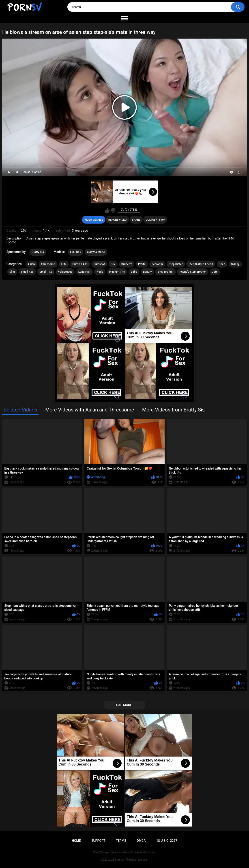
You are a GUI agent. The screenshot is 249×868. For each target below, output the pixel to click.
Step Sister (176, 264)
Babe (134, 272)
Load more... (125, 705)
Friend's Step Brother (193, 272)
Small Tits (46, 272)
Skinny (235, 264)
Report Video (117, 220)
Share (136, 220)
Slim (12, 272)
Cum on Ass (80, 264)
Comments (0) (155, 220)
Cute (215, 272)
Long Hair (85, 272)
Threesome (48, 264)
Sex (113, 264)
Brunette (127, 264)
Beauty (147, 272)
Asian (31, 264)
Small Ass (27, 272)
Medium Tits (117, 272)
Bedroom (157, 264)
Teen (222, 264)
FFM (64, 264)
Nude (100, 272)
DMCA (141, 841)
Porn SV (120, 860)
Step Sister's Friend (201, 264)
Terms (121, 841)
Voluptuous (65, 272)
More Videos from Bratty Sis (173, 410)
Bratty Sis (38, 252)
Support (98, 841)
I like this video (107, 211)
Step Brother (166, 272)
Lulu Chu (76, 252)
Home (76, 841)
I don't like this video (113, 211)
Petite (142, 264)
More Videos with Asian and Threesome (90, 410)
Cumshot (99, 264)
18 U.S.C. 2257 (167, 841)
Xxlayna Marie (96, 252)
